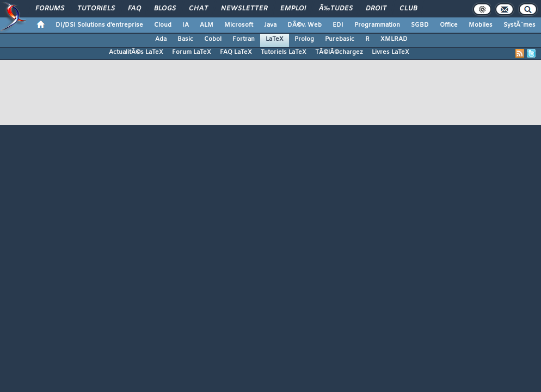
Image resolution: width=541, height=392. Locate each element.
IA (186, 25)
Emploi (293, 9)
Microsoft (239, 25)
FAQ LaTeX (236, 52)
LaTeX (275, 39)
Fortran (244, 39)
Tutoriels (96, 9)
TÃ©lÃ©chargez (339, 52)
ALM (207, 25)
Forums (50, 9)
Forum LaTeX (192, 52)
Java (270, 25)
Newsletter (244, 9)
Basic (185, 39)
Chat (198, 9)
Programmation (377, 25)
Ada (161, 39)
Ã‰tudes (336, 9)
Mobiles (481, 25)
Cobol (213, 39)
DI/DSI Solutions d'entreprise (99, 25)
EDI (338, 25)
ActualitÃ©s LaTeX (136, 52)
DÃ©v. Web (305, 25)
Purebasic (340, 39)
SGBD (420, 25)
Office (449, 25)
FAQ (134, 9)
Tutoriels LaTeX (284, 52)
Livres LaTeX (391, 52)
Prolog (304, 39)
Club (408, 9)
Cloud (163, 25)
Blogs (165, 9)
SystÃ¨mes (520, 25)
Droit (376, 9)
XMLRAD (394, 39)
